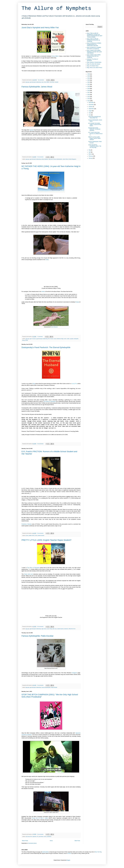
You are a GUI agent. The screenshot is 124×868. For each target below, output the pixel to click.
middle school (31, 535)
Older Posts (77, 841)
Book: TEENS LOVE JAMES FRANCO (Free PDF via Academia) (94, 56)
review (43, 292)
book (43, 82)
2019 (89, 88)
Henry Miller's (55, 56)
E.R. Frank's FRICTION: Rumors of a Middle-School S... (95, 134)
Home (51, 841)
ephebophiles (45, 852)
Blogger (68, 860)
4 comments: (40, 337)
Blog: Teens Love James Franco (95, 68)
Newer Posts (25, 841)
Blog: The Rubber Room (93, 66)
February (91, 156)
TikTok (27, 340)
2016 (89, 95)
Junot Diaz (52, 82)
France (69, 853)
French (52, 339)
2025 (89, 76)
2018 (89, 90)
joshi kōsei (41, 836)
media (47, 260)
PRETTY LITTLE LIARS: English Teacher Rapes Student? (46, 540)
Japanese (34, 836)
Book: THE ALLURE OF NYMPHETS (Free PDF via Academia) (93, 40)
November (91, 105)
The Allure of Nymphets (56, 8)
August (90, 111)
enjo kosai (28, 836)
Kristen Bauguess (72, 159)
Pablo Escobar (54, 687)
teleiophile (76, 339)
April (90, 152)
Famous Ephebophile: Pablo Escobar (38, 636)
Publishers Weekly (26, 524)
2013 (89, 101)
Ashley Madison (45, 159)
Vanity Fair (74, 384)
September (91, 109)
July (90, 113)
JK (38, 836)
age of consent (33, 339)
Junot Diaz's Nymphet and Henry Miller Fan (40, 28)
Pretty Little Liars (28, 574)
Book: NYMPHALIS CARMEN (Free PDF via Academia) (94, 48)
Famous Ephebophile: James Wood (37, 87)
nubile (68, 339)
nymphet (56, 82)
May (90, 150)
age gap (27, 82)
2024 (89, 78)
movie (65, 339)
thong (23, 340)
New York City (98, 852)
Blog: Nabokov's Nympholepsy (94, 62)
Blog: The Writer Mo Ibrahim (94, 64)
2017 (89, 93)
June (90, 115)
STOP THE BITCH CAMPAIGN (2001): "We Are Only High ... (95, 146)
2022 (89, 82)
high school (44, 629)
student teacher (41, 535)
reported (32, 130)
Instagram (75, 673)
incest (55, 339)
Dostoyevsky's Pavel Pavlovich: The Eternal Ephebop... (94, 129)
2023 (89, 80)
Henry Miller (47, 82)
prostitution (49, 836)
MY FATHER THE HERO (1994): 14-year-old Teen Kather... (95, 125)
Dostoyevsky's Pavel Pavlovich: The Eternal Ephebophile (46, 347)
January (91, 158)
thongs (77, 302)
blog (34, 384)
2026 (89, 74)
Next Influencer (55, 327)
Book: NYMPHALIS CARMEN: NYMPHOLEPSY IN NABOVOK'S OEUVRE (94, 44)
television (66, 629)
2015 (89, 97)
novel (36, 535)
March (90, 154)
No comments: (41, 80)
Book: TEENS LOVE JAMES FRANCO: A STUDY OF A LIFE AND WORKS (94, 52)
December (91, 103)
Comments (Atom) (32, 843)
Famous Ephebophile (58, 159)
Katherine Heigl (60, 339)
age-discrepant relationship (35, 82)
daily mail (51, 159)
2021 (89, 84)
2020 (89, 86)
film (49, 339)
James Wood (65, 159)
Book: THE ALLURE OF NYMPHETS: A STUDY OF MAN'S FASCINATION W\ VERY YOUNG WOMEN (95, 35)
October (91, 107)
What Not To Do (72, 629)
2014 (89, 99)
